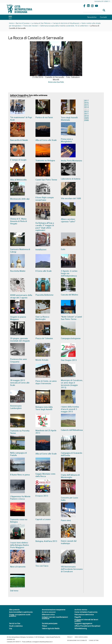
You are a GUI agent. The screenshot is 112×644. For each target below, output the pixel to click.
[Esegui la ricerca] (104, 10)
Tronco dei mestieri (31, 26)
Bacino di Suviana (23, 23)
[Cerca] (94, 10)
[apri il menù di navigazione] (10, 17)
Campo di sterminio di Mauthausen (66, 23)
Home (11, 23)
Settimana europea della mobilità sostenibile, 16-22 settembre (64, 26)
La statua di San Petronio (41, 23)
